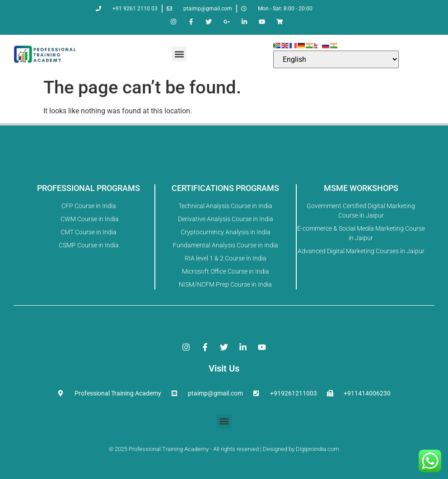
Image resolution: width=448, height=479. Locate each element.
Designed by (278, 449)
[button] (179, 54)
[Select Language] (336, 59)
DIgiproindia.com (317, 449)
